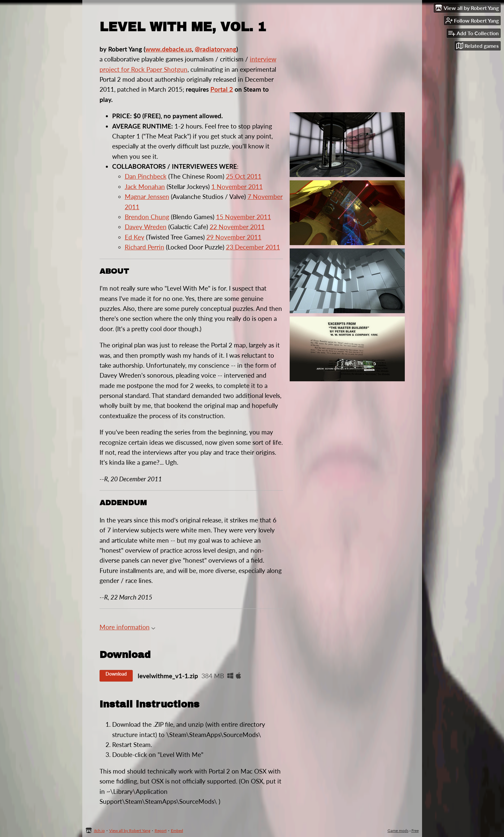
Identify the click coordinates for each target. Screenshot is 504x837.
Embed (177, 831)
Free (415, 831)
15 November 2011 (244, 217)
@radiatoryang (216, 49)
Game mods (398, 831)
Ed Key (135, 237)
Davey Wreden (146, 227)
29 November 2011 (234, 237)
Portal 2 (222, 89)
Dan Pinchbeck (146, 176)
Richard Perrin (144, 247)
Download (116, 674)
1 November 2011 (237, 186)
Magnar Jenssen (147, 196)
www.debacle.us (169, 49)
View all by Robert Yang (130, 831)
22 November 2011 (237, 227)
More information (127, 627)
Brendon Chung (147, 217)
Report (161, 831)
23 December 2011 (253, 247)
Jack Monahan (145, 186)
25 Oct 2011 (244, 176)
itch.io (99, 831)
